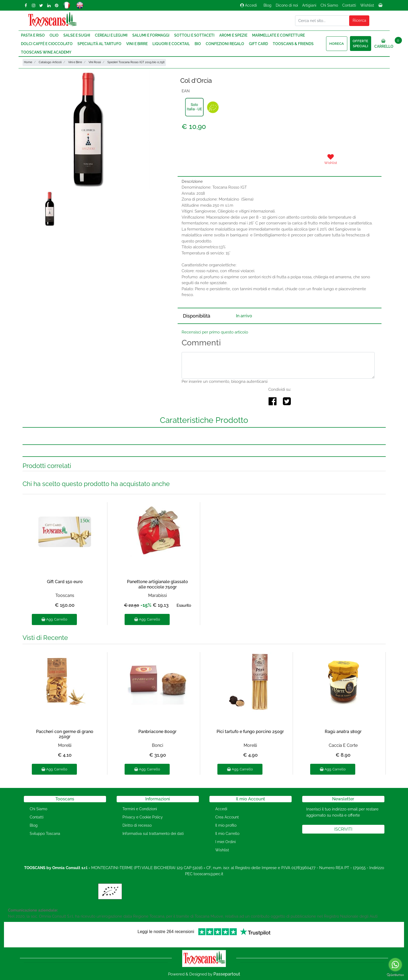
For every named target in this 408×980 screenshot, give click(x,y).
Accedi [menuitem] (221, 809)
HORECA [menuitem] (337, 44)
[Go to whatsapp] (395, 965)
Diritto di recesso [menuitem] (137, 825)
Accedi (249, 5)
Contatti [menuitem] (349, 5)
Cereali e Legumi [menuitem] (111, 35)
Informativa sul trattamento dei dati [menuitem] (153, 834)
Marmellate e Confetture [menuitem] (278, 35)
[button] (359, 21)
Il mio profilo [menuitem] (226, 825)
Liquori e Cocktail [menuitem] (171, 44)
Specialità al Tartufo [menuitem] (99, 44)
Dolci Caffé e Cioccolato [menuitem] (47, 44)
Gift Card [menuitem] (258, 44)
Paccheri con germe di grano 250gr (65, 734)
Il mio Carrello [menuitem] (227, 834)
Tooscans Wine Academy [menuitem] (46, 52)
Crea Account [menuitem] (227, 817)
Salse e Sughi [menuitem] (77, 35)
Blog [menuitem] (267, 5)
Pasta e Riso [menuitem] (33, 35)
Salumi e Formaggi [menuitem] (151, 35)
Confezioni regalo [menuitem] (225, 44)
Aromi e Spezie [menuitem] (233, 35)
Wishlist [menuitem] (367, 5)
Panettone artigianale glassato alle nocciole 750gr (157, 584)
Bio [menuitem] (198, 44)
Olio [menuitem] (54, 35)
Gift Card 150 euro (65, 582)
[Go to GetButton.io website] (395, 975)
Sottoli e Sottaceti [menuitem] (194, 35)
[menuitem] (381, 7)
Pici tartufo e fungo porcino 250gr (250, 732)
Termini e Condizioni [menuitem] (140, 809)
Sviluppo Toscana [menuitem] (45, 834)
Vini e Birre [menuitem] (137, 44)
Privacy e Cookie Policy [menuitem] (143, 817)
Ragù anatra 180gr (343, 732)
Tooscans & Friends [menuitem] (293, 44)
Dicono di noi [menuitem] (287, 5)
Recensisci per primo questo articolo (215, 332)
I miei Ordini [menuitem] (225, 842)
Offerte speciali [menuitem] (360, 44)
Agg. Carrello (54, 619)
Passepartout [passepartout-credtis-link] (227, 974)
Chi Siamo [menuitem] (329, 5)
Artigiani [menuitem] (309, 5)
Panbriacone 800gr (157, 732)
